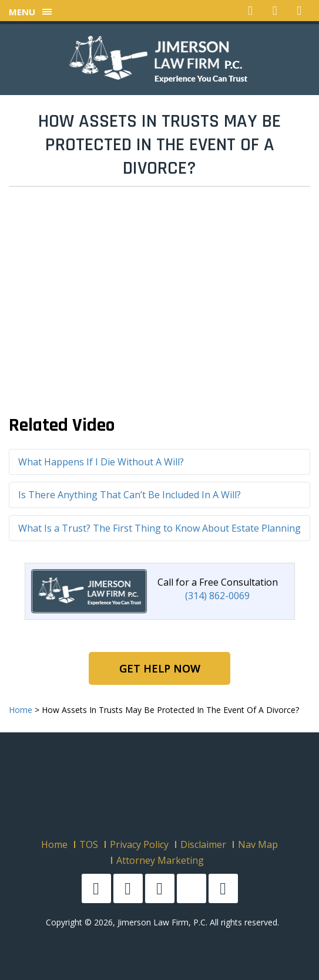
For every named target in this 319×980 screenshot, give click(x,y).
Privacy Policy (139, 844)
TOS (89, 844)
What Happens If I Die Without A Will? (101, 462)
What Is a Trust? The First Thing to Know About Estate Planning (160, 528)
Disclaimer (203, 844)
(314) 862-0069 (217, 596)
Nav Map (258, 844)
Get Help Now (160, 668)
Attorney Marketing (160, 860)
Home (54, 844)
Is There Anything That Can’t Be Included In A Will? (130, 495)
